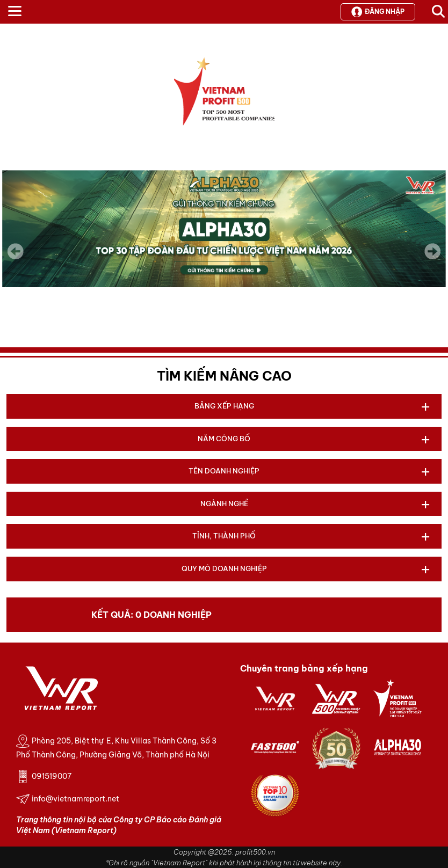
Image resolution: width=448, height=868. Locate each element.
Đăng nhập (378, 12)
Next (432, 259)
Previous (16, 251)
